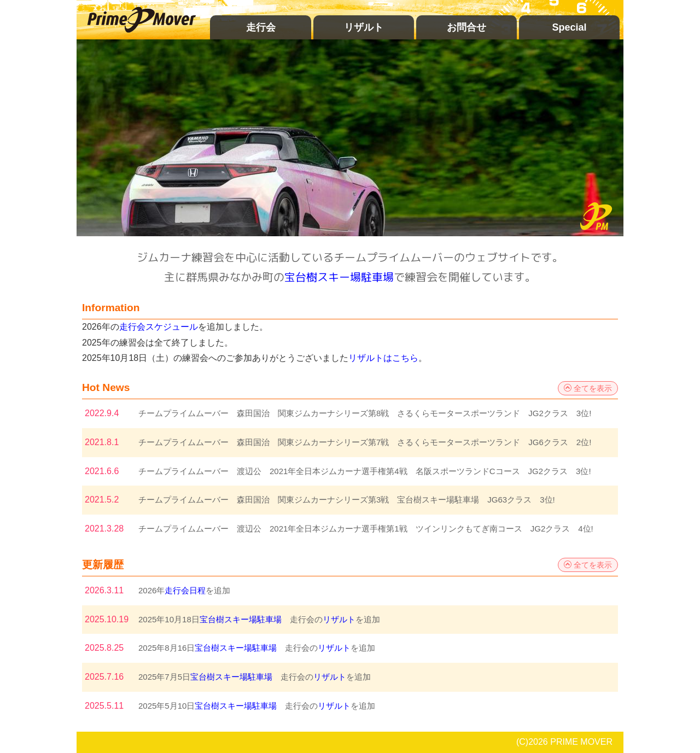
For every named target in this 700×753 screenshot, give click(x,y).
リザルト (364, 27)
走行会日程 (185, 590)
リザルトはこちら (383, 358)
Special (569, 27)
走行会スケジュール (159, 327)
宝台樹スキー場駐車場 (339, 277)
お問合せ (466, 27)
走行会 (261, 27)
